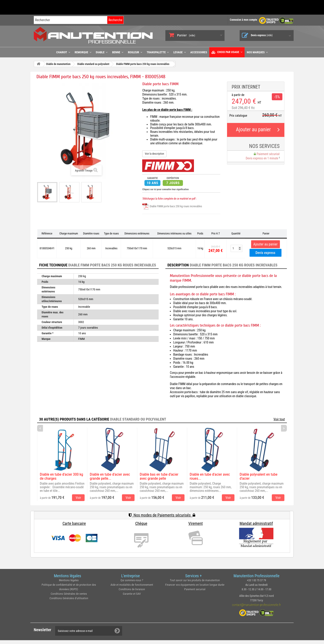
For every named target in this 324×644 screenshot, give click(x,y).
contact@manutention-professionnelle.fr (257, 605)
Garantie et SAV (132, 594)
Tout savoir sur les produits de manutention (195, 580)
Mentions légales (69, 580)
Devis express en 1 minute (263, 158)
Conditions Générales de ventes (69, 594)
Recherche (115, 20)
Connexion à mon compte (243, 20)
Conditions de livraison (132, 589)
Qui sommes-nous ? (132, 580)
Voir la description (154, 154)
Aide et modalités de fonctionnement (132, 585)
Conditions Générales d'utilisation (69, 598)
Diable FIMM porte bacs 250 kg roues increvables (172, 206)
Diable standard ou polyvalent (138, 419)
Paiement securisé (195, 589)
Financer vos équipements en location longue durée (195, 585)
